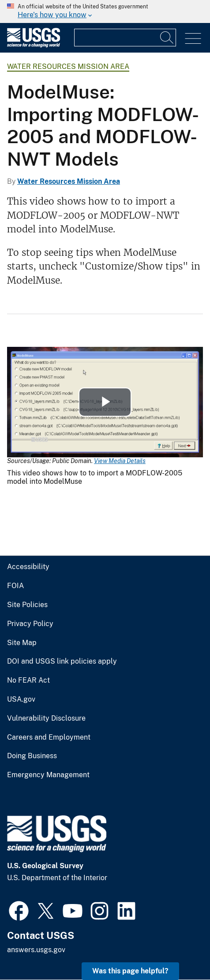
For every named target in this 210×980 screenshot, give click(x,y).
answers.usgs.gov (36, 950)
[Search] (167, 38)
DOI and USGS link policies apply (62, 661)
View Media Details (120, 461)
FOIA (15, 586)
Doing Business (32, 756)
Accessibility (28, 567)
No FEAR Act (28, 680)
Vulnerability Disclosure (46, 718)
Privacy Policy (30, 624)
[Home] (34, 45)
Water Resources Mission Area (68, 66)
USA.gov (21, 699)
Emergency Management (48, 775)
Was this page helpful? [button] (130, 971)
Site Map (22, 643)
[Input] (125, 38)
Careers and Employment (49, 737)
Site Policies (27, 605)
